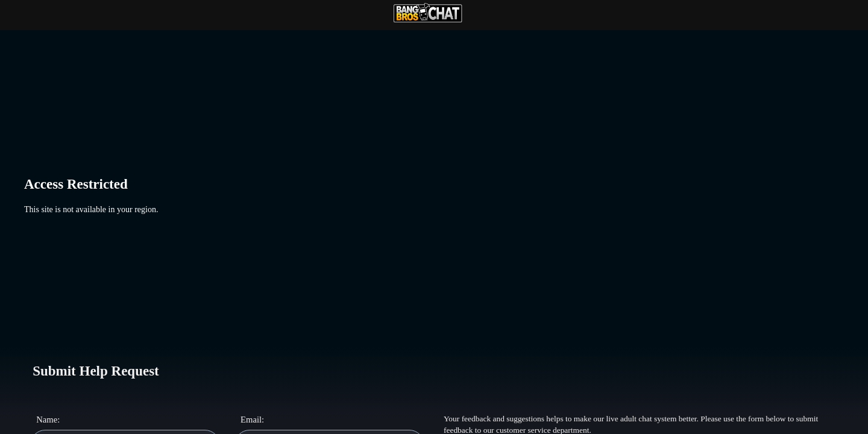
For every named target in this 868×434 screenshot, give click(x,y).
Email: (252, 420)
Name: (48, 420)
